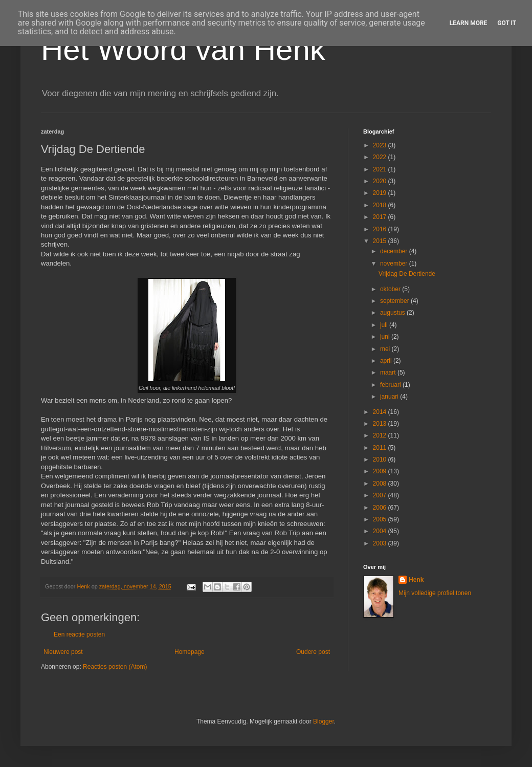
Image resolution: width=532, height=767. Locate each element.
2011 (381, 448)
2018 (381, 205)
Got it (507, 23)
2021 (381, 169)
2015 (381, 241)
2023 (381, 145)
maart (389, 372)
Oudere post (313, 652)
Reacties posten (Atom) (115, 667)
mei (386, 349)
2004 (381, 531)
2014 (381, 412)
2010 (381, 459)
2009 (381, 471)
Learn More (469, 23)
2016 (381, 229)
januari (390, 397)
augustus (393, 313)
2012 (381, 435)
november (395, 264)
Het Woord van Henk (183, 49)
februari (391, 385)
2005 (381, 519)
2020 (381, 181)
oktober (391, 289)
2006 (381, 508)
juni (386, 337)
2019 (381, 193)
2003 (381, 543)
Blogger (324, 721)
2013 (381, 424)
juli (385, 325)
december (395, 251)
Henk (416, 580)
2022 (381, 157)
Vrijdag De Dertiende (407, 274)
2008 (381, 484)
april (387, 361)
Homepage (190, 652)
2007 (381, 495)
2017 (381, 217)
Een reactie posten (79, 634)
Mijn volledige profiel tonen (435, 593)
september (395, 301)
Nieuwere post (63, 652)
